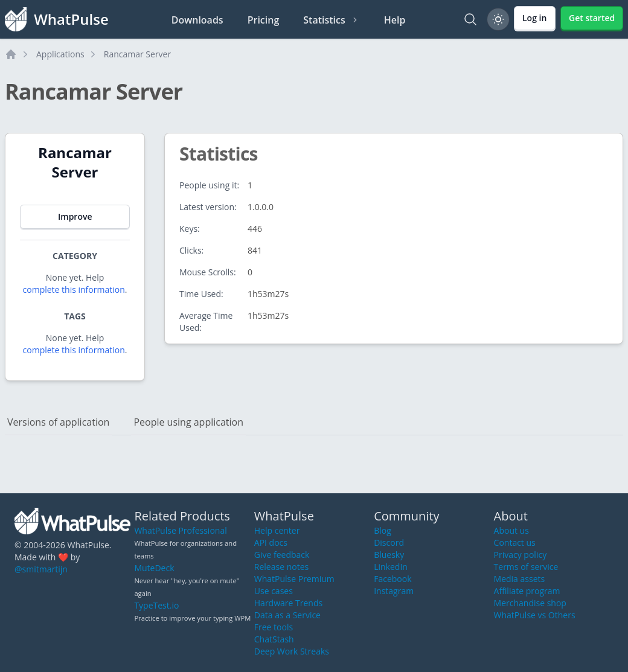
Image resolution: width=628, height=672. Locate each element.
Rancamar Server (137, 54)
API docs (271, 542)
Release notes (281, 567)
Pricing (264, 20)
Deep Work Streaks (292, 651)
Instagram (394, 591)
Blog (383, 530)
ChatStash (274, 639)
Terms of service (526, 567)
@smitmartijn (41, 569)
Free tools (274, 627)
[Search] (470, 19)
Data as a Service (287, 615)
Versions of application (58, 422)
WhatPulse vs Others (535, 615)
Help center (277, 530)
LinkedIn (391, 567)
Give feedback (282, 555)
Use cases (274, 591)
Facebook (392, 579)
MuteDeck (154, 568)
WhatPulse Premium (294, 579)
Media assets (520, 579)
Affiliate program (527, 591)
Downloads (197, 20)
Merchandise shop (530, 603)
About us (511, 530)
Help (395, 20)
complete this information (74, 290)
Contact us (515, 542)
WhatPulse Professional (180, 530)
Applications (60, 54)
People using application (188, 422)
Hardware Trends (288, 603)
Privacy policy (521, 555)
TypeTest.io (156, 605)
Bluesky (389, 555)
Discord (389, 542)
